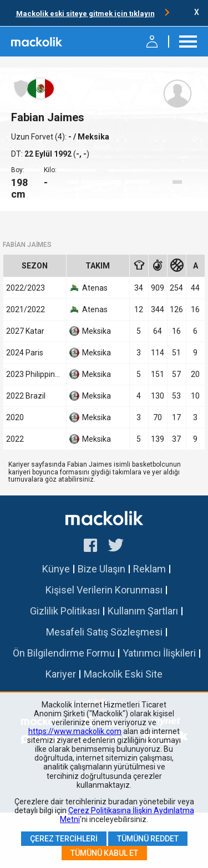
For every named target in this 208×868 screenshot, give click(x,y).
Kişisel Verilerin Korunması (104, 590)
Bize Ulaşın (102, 569)
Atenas (88, 288)
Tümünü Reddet (148, 839)
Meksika (90, 331)
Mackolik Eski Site (123, 674)
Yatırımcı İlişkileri (159, 653)
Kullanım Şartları (143, 611)
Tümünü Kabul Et (104, 853)
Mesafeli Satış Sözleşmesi (104, 632)
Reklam (149, 569)
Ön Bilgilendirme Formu (64, 653)
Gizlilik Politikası (65, 611)
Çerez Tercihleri (64, 839)
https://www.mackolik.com (75, 731)
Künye (56, 569)
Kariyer (61, 674)
